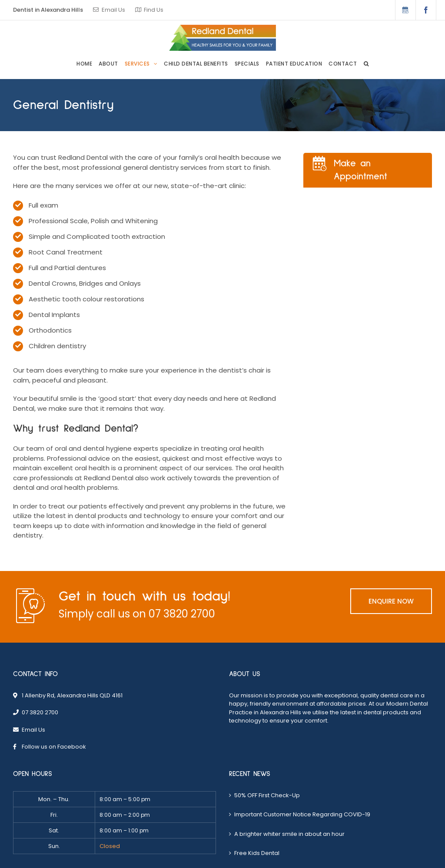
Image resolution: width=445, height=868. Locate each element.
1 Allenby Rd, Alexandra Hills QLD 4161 (72, 695)
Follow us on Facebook (54, 747)
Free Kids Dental (257, 853)
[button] (366, 64)
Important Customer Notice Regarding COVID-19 (302, 814)
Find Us (154, 10)
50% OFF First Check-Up (267, 795)
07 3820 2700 (182, 614)
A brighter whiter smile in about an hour (289, 834)
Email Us (113, 10)
